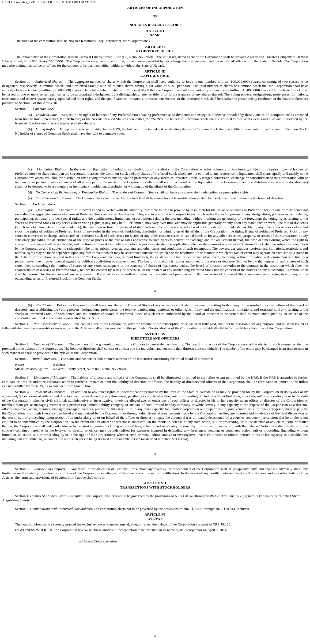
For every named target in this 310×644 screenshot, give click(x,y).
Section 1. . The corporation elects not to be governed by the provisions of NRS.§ (100, 496)
